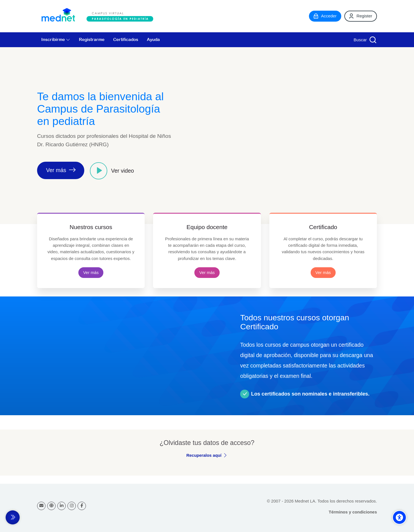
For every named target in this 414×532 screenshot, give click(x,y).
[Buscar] (364, 40)
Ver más (91, 272)
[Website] (51, 506)
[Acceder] (325, 16)
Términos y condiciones (353, 512)
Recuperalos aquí (204, 455)
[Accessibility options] (399, 517)
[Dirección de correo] (41, 506)
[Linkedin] (62, 506)
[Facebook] (82, 506)
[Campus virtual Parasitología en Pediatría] (99, 16)
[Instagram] (72, 506)
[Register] (361, 16)
